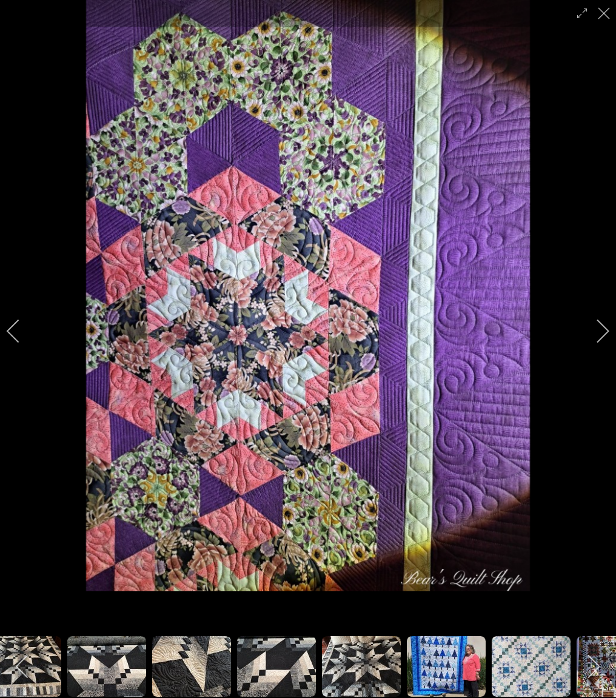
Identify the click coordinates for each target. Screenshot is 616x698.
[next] (595, 331)
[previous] (21, 331)
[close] (605, 13)
